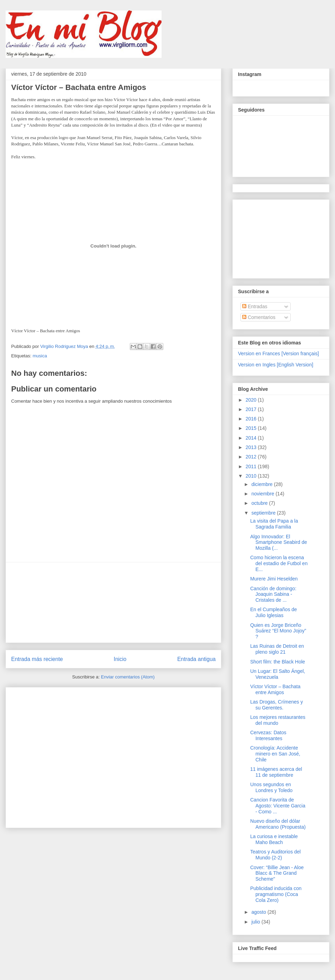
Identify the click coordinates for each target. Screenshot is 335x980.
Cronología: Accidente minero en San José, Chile (275, 754)
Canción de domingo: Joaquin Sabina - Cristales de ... (273, 594)
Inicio (120, 659)
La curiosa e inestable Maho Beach (274, 839)
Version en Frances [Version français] (278, 354)
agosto (259, 912)
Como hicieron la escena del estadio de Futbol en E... (279, 563)
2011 (252, 466)
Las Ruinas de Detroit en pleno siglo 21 (277, 649)
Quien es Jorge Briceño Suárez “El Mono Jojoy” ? (278, 631)
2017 (252, 409)
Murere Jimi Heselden (274, 579)
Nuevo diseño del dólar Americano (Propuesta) (278, 824)
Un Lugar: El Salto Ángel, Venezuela (278, 674)
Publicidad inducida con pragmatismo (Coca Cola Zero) (276, 894)
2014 (252, 438)
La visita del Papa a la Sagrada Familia (274, 524)
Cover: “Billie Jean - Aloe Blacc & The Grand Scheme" (277, 873)
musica (40, 356)
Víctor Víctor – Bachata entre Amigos (275, 689)
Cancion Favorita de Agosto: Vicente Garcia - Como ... (278, 806)
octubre (260, 503)
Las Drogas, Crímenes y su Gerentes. (277, 705)
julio (256, 922)
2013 (252, 447)
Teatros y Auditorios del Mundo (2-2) (276, 855)
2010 (252, 476)
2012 (252, 457)
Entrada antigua (196, 659)
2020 (252, 400)
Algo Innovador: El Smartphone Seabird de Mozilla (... (279, 542)
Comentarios (259, 317)
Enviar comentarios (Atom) (128, 677)
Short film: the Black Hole (278, 662)
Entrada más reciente (37, 659)
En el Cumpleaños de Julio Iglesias (274, 612)
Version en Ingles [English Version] (276, 365)
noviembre (263, 494)
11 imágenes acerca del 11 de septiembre (276, 772)
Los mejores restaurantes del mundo (278, 720)
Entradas (255, 306)
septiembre (264, 513)
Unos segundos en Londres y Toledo (271, 787)
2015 (252, 428)
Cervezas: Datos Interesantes (268, 735)
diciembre (263, 484)
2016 (252, 419)
